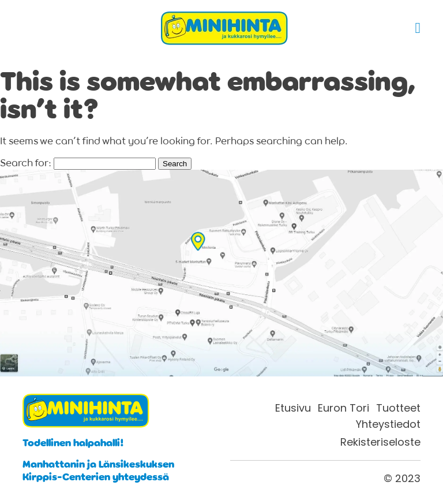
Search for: (26, 163)
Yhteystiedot (388, 424)
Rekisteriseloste (380, 442)
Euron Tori (343, 408)
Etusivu (293, 408)
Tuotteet (398, 408)
